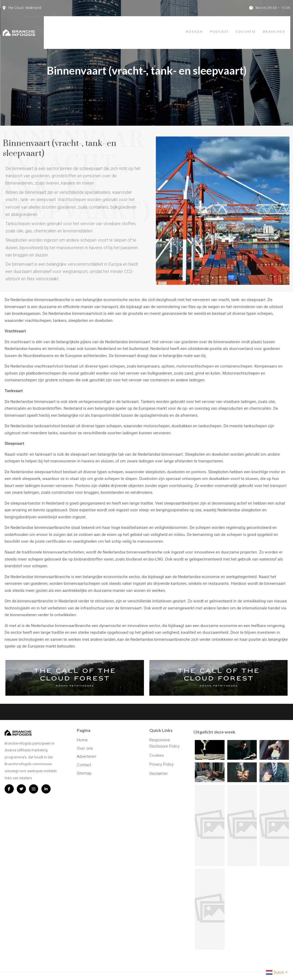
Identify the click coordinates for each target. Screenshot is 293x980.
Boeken (188, 28)
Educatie (247, 28)
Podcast (217, 28)
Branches (279, 28)
